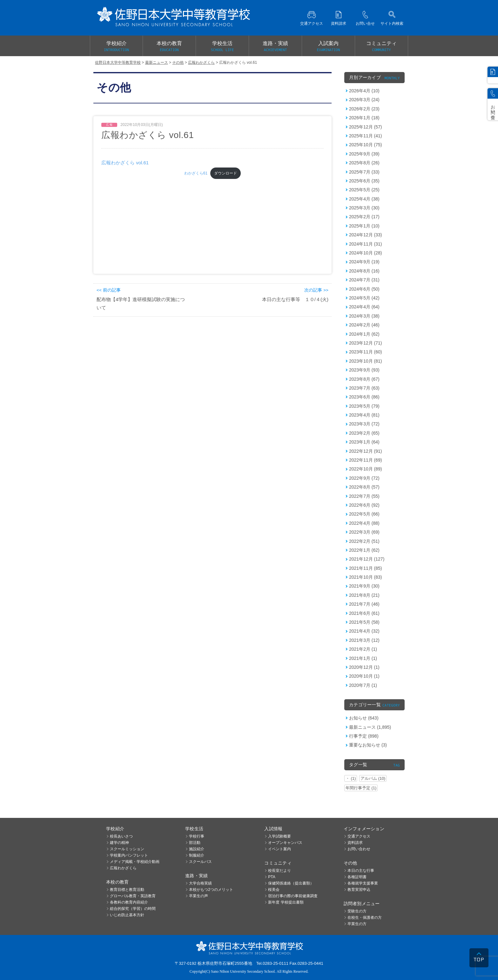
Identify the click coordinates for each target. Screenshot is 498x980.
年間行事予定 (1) (361, 788)
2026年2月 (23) (364, 109)
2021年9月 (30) (364, 586)
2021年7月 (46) (364, 604)
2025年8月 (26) (364, 163)
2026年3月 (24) (364, 100)
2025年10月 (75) (366, 145)
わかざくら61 (196, 173)
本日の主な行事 (361, 871)
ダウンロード (225, 173)
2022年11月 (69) (366, 460)
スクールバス (200, 862)
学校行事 (197, 836)
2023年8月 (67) (364, 379)
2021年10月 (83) (366, 577)
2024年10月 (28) (366, 253)
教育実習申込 (359, 890)
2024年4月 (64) (364, 307)
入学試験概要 (279, 836)
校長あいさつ (121, 836)
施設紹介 (197, 849)
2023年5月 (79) (364, 406)
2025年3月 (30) (364, 208)
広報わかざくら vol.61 (125, 163)
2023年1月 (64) (364, 442)
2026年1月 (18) (364, 118)
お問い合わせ (359, 849)
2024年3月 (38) (364, 316)
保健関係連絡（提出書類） (291, 883)
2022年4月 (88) (364, 523)
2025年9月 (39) (364, 154)
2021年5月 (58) (364, 622)
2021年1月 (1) (363, 658)
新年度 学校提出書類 (286, 902)
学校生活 (222, 47)
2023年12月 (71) (366, 343)
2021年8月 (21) (364, 595)
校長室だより (279, 871)
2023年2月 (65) (364, 433)
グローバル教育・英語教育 (133, 896)
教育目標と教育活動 (127, 890)
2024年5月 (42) (364, 298)
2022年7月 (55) (364, 496)
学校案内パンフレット (129, 855)
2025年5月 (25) (364, 190)
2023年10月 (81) (366, 361)
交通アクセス (359, 836)
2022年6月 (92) (364, 505)
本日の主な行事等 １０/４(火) (295, 299)
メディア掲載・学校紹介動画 (135, 862)
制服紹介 (197, 855)
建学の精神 (119, 843)
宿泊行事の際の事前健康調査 (293, 896)
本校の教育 (169, 47)
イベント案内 (279, 849)
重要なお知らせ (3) (368, 745)
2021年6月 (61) (364, 613)
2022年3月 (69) (364, 532)
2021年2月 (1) (363, 649)
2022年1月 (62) (364, 550)
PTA (272, 877)
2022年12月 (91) (366, 451)
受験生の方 (357, 911)
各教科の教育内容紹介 (129, 902)
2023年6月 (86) (364, 397)
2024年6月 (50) (364, 289)
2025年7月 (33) (364, 172)
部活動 (195, 843)
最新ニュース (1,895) (370, 727)
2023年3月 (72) (364, 424)
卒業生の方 (357, 924)
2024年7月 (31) (364, 280)
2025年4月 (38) (364, 199)
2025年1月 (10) (364, 226)
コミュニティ (381, 47)
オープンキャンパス (285, 843)
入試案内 (328, 47)
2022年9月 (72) (364, 478)
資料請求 (355, 843)
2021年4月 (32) (364, 631)
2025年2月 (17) (364, 217)
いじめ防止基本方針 (127, 915)
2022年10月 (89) (366, 469)
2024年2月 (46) (364, 325)
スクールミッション (127, 849)
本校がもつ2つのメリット (211, 890)
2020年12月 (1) (364, 667)
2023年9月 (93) (364, 370)
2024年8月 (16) (364, 271)
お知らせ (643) (364, 718)
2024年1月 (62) (364, 334)
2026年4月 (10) (364, 91)
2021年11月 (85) (366, 568)
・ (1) (351, 778)
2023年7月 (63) (364, 388)
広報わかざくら (123, 868)
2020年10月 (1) (364, 676)
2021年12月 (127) (367, 559)
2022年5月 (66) (364, 514)
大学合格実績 (200, 883)
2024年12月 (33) (366, 235)
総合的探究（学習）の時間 (133, 909)
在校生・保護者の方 (365, 918)
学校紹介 (116, 47)
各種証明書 (357, 877)
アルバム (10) (373, 778)
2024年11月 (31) (366, 244)
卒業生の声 (199, 896)
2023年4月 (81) (364, 415)
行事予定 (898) (364, 736)
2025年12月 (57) (366, 127)
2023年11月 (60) (366, 352)
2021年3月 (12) (364, 640)
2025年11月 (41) (366, 136)
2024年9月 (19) (364, 262)
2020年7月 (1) (363, 685)
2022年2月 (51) (364, 541)
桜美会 (274, 890)
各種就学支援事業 (363, 883)
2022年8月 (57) (364, 487)
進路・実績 (275, 47)
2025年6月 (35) (364, 181)
